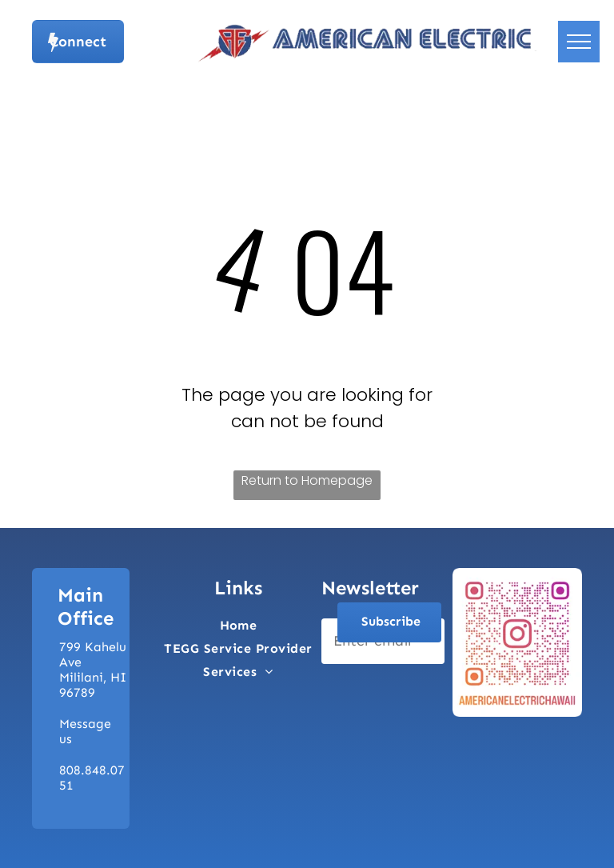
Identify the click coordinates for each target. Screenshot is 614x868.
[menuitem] (239, 625)
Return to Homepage (307, 480)
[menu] (579, 42)
